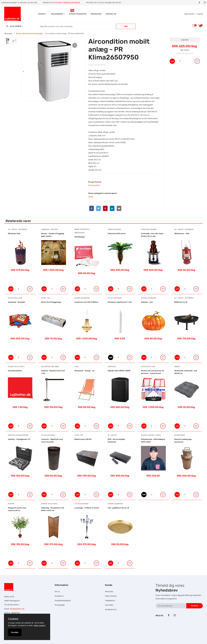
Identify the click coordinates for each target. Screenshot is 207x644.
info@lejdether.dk (17, 609)
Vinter (91, 197)
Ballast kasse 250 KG (83, 439)
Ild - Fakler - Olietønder (17, 229)
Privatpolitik (60, 605)
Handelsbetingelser (63, 601)
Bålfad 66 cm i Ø (181, 302)
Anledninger (58, 14)
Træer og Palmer (114, 229)
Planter (11, 504)
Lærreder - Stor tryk (50, 229)
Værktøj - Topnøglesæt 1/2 (19, 439)
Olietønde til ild (14, 234)
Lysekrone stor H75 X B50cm (86, 302)
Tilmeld (194, 606)
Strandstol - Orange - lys (84, 371)
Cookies (13, 619)
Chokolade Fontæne (149, 229)
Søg (126, 26)
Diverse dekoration (82, 298)
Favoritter (109, 605)
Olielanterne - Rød (182, 234)
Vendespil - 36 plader (17, 302)
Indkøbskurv (110, 601)
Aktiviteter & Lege (15, 298)
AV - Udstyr (112, 435)
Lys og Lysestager (115, 298)
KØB (111, 357)
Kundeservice (111, 610)
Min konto (109, 592)
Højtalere (112, 367)
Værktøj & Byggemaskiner (18, 435)
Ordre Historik (111, 596)
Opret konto (189, 14)
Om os (57, 592)
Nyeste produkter (78, 14)
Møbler (177, 367)
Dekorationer (180, 435)
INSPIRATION (96, 14)
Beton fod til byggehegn (51, 302)
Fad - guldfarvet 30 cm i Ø (118, 508)
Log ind (200, 14)
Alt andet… (9, 34)
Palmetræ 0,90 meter (117, 234)
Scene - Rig (45, 298)
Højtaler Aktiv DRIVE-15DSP (119, 371)
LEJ (172, 61)
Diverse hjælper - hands (151, 435)
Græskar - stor (147, 302)
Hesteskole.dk (73, 626)
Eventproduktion (15, 371)
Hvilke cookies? (39, 625)
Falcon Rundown (78, 636)
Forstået (15, 632)
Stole (77, 367)
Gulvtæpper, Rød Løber (50, 367)
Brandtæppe (80, 237)
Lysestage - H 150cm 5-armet (87, 508)
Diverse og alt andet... (17, 367)
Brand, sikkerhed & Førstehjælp (29, 34)
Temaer (42, 14)
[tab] (8, 41)
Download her (94, 185)
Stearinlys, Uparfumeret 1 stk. (120, 302)
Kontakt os (111, 14)
